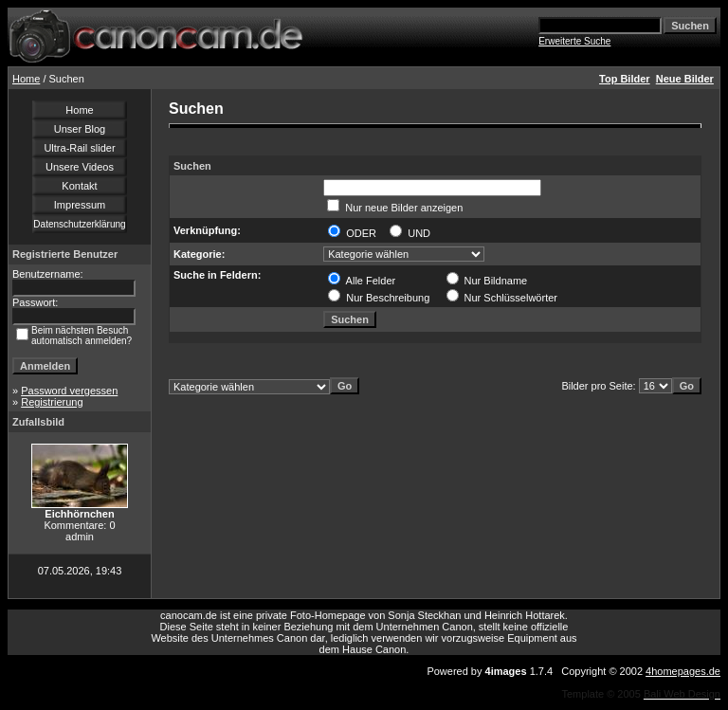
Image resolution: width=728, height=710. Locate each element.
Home (26, 79)
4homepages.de (683, 671)
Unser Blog (80, 129)
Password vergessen (69, 391)
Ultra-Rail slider (79, 148)
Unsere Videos (80, 167)
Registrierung (52, 402)
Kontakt (79, 186)
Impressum (80, 205)
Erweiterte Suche (574, 41)
